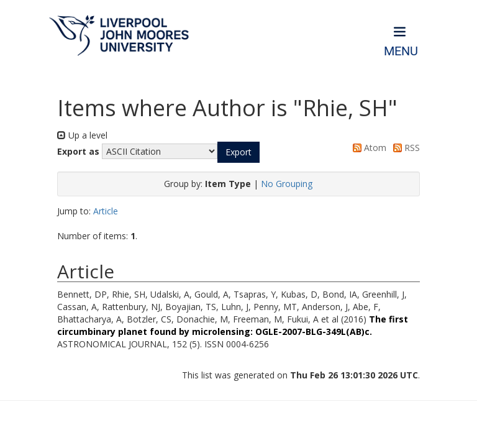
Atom (367, 148)
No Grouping (287, 184)
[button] (238, 152)
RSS (404, 148)
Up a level (82, 135)
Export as (78, 151)
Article (106, 211)
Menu (401, 51)
